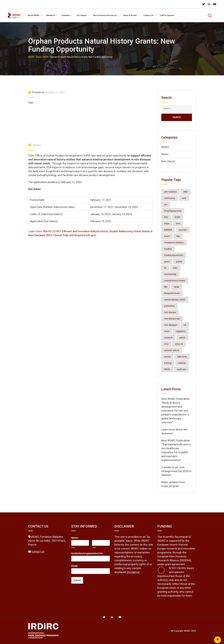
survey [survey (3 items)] (167, 357)
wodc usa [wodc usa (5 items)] (181, 369)
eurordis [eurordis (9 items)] (183, 230)
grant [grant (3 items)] (167, 262)
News (165, 154)
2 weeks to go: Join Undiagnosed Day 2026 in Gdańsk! (176, 471)
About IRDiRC (34, 15)
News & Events (130, 15)
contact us (38, 552)
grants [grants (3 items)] (179, 262)
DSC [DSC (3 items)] (166, 217)
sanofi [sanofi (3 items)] (182, 338)
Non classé (168, 161)
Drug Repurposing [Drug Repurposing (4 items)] (173, 211)
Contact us (148, 15)
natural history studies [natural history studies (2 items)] (175, 281)
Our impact (82, 15)
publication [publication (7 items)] (169, 306)
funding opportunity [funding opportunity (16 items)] (174, 255)
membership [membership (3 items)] (170, 274)
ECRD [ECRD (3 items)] (178, 217)
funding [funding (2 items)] (168, 249)
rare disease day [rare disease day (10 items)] (172, 319)
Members (51, 15)
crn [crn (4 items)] (166, 205)
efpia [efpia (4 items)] (167, 224)
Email (75, 566)
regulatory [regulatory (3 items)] (181, 331)
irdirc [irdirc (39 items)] (175, 268)
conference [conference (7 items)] (170, 198)
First (73, 547)
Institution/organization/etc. (88, 553)
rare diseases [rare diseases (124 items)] (171, 325)
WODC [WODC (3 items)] (167, 369)
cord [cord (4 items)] (184, 198)
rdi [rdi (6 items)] (185, 325)
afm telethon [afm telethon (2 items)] (170, 192)
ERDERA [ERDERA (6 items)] (168, 230)
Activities (66, 15)
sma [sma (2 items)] (166, 344)
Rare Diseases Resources (105, 15)
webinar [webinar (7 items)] (182, 363)
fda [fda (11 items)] (178, 236)
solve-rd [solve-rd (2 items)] (179, 344)
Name (75, 538)
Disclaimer (133, 572)
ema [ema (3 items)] (178, 224)
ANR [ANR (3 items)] (185, 192)
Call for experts (167, 15)
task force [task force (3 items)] (182, 357)
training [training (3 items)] (168, 363)
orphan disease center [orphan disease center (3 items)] (175, 300)
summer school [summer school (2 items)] (172, 350)
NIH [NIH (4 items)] (166, 287)
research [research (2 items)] (168, 338)
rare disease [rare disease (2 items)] (170, 312)
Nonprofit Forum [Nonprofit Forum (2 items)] (172, 293)
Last (94, 547)
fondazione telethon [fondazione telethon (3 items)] (174, 243)
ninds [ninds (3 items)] (177, 287)
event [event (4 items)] (167, 236)
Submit (77, 580)
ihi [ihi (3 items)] (165, 268)
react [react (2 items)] (167, 331)
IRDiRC (37, 145)
